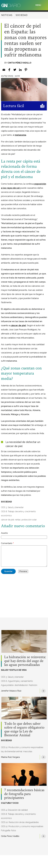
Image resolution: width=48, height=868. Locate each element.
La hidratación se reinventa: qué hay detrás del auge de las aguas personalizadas (25, 661)
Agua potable (7, 685)
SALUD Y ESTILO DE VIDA (14, 670)
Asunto (4, 533)
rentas (18, 520)
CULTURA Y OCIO (10, 803)
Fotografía (6, 830)
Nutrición (33, 685)
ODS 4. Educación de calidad (14, 810)
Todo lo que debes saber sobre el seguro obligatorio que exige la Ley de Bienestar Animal (24, 729)
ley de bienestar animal (12, 751)
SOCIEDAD (22, 15)
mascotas (28, 751)
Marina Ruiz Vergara (10, 757)
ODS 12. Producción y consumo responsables (22, 747)
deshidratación (21, 685)
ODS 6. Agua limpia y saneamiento (17, 681)
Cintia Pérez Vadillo (19, 63)
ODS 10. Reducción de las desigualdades (20, 822)
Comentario (7, 543)
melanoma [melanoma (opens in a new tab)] (20, 135)
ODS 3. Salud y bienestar (12, 507)
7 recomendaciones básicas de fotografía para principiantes (24, 794)
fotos (14, 830)
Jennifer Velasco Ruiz (11, 691)
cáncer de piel (8, 520)
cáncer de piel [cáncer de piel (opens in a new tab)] (18, 325)
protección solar (29, 520)
